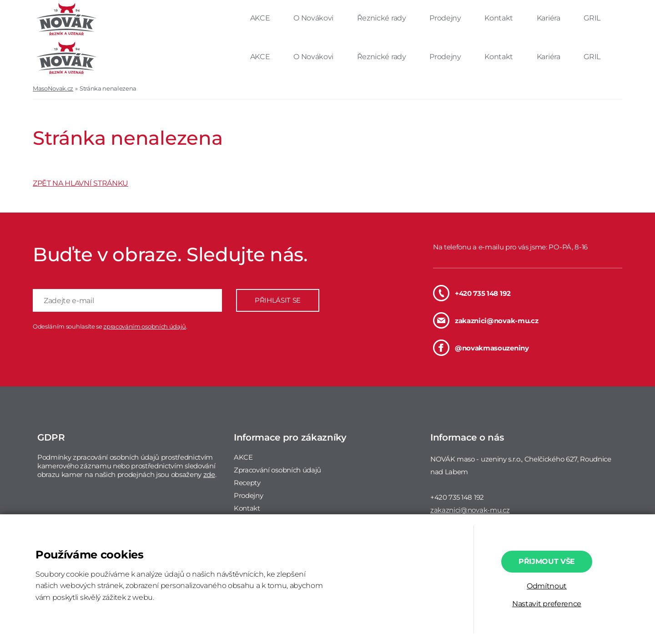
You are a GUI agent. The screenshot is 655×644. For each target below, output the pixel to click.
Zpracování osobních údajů (277, 470)
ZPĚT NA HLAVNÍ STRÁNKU (81, 183)
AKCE (261, 18)
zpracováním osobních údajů (145, 326)
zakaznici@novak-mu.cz (486, 320)
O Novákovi (314, 18)
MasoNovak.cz (53, 88)
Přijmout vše (547, 561)
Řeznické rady (383, 18)
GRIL (592, 18)
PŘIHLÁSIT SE (278, 300)
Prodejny (446, 18)
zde (209, 474)
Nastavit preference (547, 604)
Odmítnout (547, 586)
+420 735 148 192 (472, 293)
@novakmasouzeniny (481, 348)
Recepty (247, 483)
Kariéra (549, 18)
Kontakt (499, 18)
